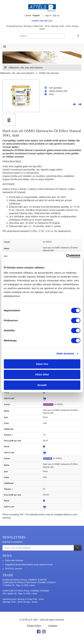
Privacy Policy (34, 626)
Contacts (53, 626)
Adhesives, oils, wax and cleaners (23, 67)
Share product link (58, 91)
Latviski (28, 16)
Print (51, 94)
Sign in (49, 16)
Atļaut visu (42, 364)
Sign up (56, 16)
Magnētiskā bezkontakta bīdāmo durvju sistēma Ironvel (29, 565)
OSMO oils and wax (49, 73)
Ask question (55, 88)
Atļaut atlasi (42, 374)
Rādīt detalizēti (65, 354)
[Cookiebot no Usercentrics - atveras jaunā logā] (66, 256)
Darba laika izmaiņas (14, 560)
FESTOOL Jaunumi (13, 569)
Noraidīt (42, 385)
